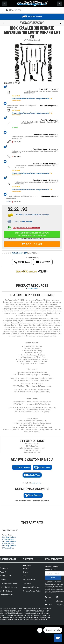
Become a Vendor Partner (32, 591)
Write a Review (17, 253)
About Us (3, 572)
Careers (3, 579)
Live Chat (25, 24)
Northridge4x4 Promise (31, 587)
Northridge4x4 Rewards (8, 587)
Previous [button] (3, 23)
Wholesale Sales (6, 591)
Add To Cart (32, 244)
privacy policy (60, 591)
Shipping (26, 568)
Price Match (27, 583)
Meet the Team (5, 576)
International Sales (7, 594)
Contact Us (4, 568)
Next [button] (61, 23)
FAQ (24, 576)
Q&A (25, 253)
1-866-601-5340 (36, 24)
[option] (32, 23)
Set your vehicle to (26, 228)
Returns (25, 572)
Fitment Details (33, 288)
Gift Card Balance (29, 579)
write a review (37, 483)
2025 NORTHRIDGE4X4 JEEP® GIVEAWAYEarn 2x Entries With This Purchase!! (32, 234)
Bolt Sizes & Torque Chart (9, 583)
